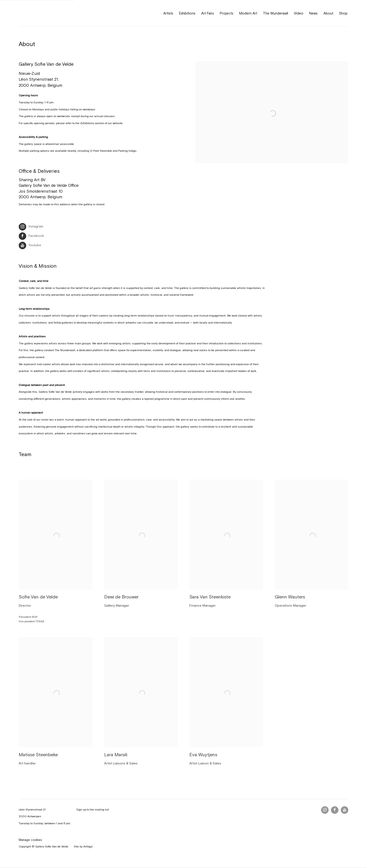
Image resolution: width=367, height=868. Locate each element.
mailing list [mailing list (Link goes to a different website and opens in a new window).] (102, 810)
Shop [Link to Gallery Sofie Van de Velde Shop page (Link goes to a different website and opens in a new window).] (343, 13)
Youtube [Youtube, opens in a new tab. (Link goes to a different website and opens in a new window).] (345, 810)
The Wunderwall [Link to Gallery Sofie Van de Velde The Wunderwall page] (276, 13)
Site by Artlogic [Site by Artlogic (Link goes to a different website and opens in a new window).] (83, 846)
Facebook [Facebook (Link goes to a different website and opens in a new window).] (31, 236)
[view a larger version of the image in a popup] (272, 120)
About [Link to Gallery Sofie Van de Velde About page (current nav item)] (328, 13)
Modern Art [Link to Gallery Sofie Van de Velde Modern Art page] (248, 13)
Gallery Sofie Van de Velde (40, 13)
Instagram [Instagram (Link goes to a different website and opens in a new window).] (31, 227)
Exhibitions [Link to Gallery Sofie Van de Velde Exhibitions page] (187, 13)
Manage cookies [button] (30, 840)
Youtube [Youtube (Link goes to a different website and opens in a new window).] (30, 245)
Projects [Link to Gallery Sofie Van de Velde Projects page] (227, 13)
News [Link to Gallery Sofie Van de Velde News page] (313, 13)
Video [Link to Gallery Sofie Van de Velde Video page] (299, 13)
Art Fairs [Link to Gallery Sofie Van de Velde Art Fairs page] (208, 13)
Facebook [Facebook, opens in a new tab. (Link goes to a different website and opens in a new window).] (335, 810)
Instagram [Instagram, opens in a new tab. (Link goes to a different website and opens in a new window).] (325, 810)
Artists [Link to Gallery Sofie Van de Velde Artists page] (168, 13)
